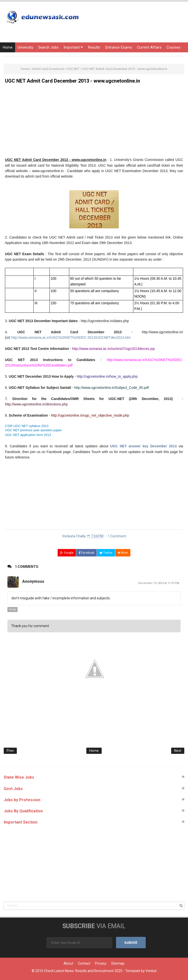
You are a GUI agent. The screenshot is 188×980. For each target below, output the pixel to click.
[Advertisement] (94, 122)
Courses (173, 47)
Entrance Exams (119, 47)
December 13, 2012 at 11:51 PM (159, 583)
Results (94, 47)
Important (73, 47)
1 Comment (117, 536)
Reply (12, 609)
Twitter (106, 553)
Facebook (86, 553)
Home (8, 47)
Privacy (101, 963)
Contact (84, 963)
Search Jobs (48, 47)
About (68, 963)
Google (67, 553)
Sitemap (118, 963)
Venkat (151, 971)
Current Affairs (149, 47)
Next (178, 751)
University (25, 47)
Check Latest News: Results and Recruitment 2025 (83, 971)
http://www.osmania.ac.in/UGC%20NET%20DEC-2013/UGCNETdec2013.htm (71, 337)
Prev (10, 751)
